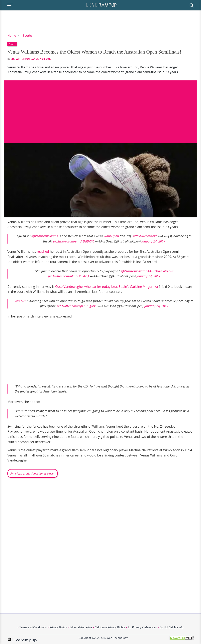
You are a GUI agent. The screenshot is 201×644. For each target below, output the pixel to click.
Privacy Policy (58, 627)
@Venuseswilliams (45, 236)
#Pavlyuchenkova (145, 236)
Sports (27, 36)
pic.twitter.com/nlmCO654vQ (68, 276)
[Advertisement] (100, 109)
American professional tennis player (33, 473)
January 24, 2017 (153, 241)
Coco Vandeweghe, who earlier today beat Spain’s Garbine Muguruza (107, 287)
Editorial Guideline (81, 627)
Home (12, 36)
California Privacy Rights (110, 627)
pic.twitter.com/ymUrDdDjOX (73, 241)
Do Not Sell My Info (171, 627)
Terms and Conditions (33, 627)
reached (43, 252)
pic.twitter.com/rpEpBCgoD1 (77, 306)
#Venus (168, 271)
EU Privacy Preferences (142, 627)
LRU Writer (18, 59)
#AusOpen (111, 236)
